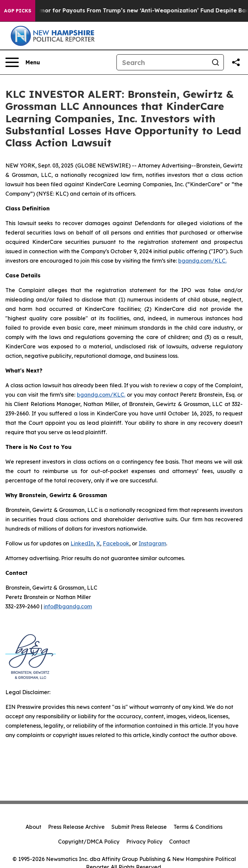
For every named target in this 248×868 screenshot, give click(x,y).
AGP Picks (18, 11)
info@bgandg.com (68, 606)
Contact (180, 842)
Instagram (152, 543)
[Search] (162, 62)
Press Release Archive (76, 827)
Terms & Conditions (198, 827)
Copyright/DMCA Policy (89, 842)
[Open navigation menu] (23, 62)
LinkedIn (82, 543)
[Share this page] (236, 62)
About (33, 827)
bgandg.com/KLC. (202, 261)
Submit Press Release (139, 827)
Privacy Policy (144, 842)
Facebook (116, 543)
